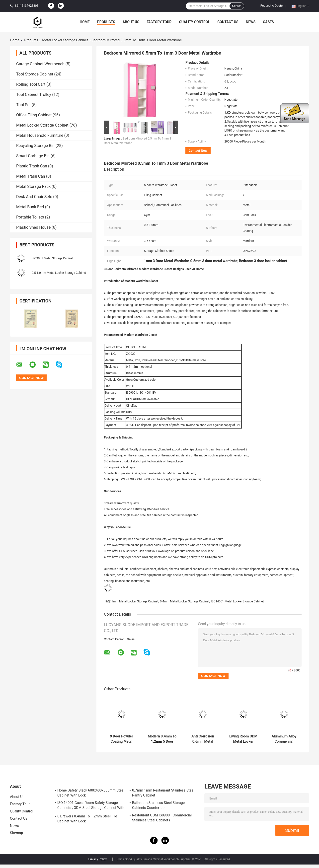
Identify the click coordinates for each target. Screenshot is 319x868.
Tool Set (23, 105)
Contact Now (198, 151)
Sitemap (16, 833)
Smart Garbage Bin (33, 156)
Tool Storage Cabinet (35, 74)
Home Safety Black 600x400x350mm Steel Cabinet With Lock (91, 793)
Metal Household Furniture (40, 135)
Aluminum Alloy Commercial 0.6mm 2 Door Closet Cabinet (284, 739)
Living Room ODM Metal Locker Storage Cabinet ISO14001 (243, 739)
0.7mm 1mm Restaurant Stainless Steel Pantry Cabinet (163, 793)
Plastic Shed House (33, 227)
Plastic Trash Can (32, 166)
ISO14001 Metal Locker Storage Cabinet (237, 601)
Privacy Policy (97, 859)
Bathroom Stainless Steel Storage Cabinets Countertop (158, 805)
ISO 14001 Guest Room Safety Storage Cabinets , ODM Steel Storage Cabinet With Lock (91, 806)
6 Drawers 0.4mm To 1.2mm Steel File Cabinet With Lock (87, 819)
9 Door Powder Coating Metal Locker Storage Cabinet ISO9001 (121, 739)
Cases (268, 22)
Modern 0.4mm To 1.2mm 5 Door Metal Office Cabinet (162, 739)
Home (85, 22)
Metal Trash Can (31, 176)
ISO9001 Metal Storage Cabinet (52, 258)
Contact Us (228, 22)
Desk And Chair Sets (34, 197)
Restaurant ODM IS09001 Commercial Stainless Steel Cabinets (162, 818)
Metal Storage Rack (33, 186)
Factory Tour (159, 22)
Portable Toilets (30, 217)
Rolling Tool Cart (31, 84)
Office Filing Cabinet (34, 115)
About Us (131, 22)
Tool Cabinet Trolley (34, 95)
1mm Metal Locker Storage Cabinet (135, 601)
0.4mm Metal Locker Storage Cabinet (185, 601)
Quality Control (194, 22)
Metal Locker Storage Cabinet (65, 40)
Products (106, 22)
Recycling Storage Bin (35, 146)
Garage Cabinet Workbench (40, 64)
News (251, 22)
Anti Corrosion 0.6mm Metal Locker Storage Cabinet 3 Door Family (203, 739)
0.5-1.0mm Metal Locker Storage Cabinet (59, 273)
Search (237, 6)
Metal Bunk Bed (30, 207)
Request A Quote (272, 6)
